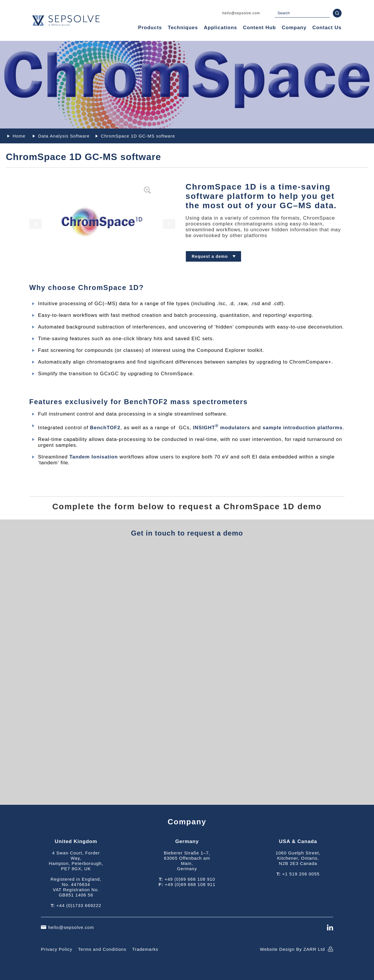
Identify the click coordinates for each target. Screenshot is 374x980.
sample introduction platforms (303, 428)
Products (150, 28)
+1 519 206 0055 (301, 874)
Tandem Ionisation (93, 457)
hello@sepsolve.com (241, 13)
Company (294, 28)
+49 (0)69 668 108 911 (190, 884)
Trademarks (145, 949)
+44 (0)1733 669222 (79, 905)
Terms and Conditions (102, 949)
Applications (220, 28)
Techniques (183, 28)
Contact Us (327, 28)
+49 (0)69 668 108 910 (190, 879)
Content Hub (260, 28)
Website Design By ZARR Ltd (292, 949)
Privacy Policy (57, 949)
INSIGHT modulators (221, 428)
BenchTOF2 (105, 428)
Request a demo (210, 256)
